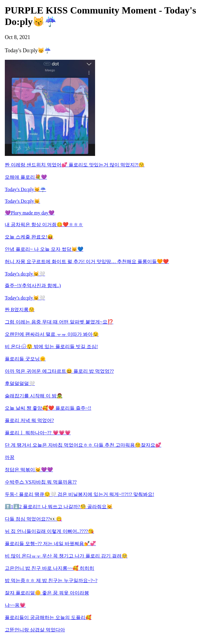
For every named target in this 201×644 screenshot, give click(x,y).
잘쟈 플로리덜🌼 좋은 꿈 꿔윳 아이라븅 (47, 593)
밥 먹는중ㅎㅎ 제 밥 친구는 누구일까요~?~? (51, 580)
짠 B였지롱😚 (20, 310)
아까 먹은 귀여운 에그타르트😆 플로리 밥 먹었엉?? (59, 371)
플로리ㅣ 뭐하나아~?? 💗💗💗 (38, 433)
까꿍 (10, 457)
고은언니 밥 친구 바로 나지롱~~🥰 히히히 (49, 568)
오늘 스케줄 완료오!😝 (29, 237)
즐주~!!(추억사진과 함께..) (33, 286)
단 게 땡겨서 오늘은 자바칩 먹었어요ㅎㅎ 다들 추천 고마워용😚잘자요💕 (83, 445)
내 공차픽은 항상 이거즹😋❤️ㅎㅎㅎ (44, 225)
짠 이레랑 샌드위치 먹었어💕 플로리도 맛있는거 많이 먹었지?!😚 (75, 165)
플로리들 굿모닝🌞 (25, 359)
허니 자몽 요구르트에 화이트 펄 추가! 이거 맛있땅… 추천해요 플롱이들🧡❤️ (87, 261)
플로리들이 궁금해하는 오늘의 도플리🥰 (48, 617)
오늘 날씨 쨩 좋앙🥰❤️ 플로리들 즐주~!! (48, 408)
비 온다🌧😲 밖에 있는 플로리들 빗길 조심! (51, 346)
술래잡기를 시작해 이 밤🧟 (34, 396)
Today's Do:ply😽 (22, 201)
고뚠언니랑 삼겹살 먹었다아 (35, 630)
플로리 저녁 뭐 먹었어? (29, 420)
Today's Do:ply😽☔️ (25, 189)
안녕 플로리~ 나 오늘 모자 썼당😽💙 (44, 249)
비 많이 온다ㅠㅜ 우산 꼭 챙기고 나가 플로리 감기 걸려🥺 (66, 556)
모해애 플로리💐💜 (26, 177)
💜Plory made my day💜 (30, 213)
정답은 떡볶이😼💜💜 (29, 470)
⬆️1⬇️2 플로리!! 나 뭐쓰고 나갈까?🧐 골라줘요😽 (59, 507)
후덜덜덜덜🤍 (20, 383)
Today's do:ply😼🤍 (25, 274)
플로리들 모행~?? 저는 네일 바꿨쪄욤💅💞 (50, 544)
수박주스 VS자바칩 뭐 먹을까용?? (41, 482)
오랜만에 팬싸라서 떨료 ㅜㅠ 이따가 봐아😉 (52, 334)
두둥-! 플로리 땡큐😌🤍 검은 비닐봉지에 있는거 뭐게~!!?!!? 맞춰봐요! (79, 494)
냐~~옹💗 (15, 605)
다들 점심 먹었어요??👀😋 (33, 519)
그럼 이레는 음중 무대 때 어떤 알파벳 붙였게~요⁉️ (59, 322)
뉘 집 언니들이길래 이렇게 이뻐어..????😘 (49, 531)
